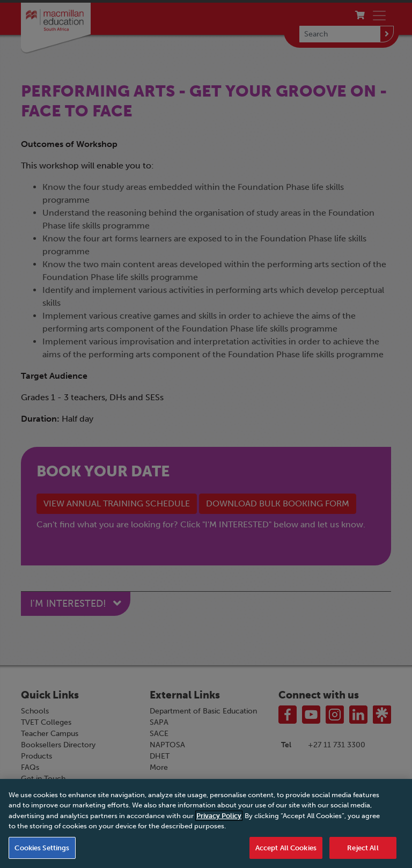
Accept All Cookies (286, 851)
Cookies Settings (42, 851)
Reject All (363, 851)
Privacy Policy (219, 819)
